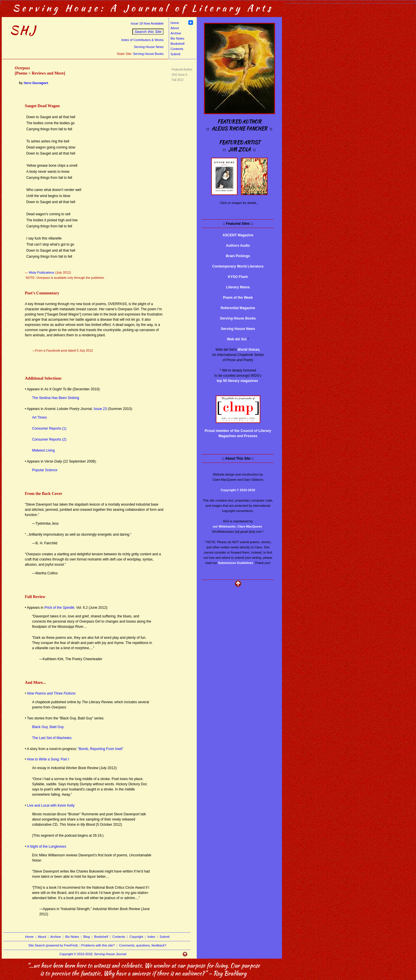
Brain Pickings (238, 256)
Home (175, 23)
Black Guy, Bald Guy (48, 727)
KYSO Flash (238, 277)
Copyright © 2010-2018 (238, 490)
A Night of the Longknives (47, 847)
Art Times (39, 417)
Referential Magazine (238, 308)
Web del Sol (237, 339)
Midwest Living (43, 450)
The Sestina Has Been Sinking (56, 398)
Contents (177, 49)
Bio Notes (177, 38)
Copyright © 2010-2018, (93, 954)
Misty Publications (41, 272)
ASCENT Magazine (238, 235)
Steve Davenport (36, 83)
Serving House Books (148, 54)
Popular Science (45, 470)
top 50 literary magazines (237, 381)
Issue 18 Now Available (147, 23)
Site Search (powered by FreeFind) (53, 945)
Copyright (136, 937)
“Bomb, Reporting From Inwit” (101, 749)
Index (151, 937)
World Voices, (249, 350)
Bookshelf (177, 44)
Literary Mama (238, 287)
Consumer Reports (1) (49, 428)
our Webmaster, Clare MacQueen (237, 526)
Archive (176, 33)
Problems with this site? (98, 945)
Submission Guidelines (236, 563)
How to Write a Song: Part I (48, 759)
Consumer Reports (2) (49, 439)
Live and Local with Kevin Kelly (50, 805)
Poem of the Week (238, 298)
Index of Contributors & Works (143, 40)
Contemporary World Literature (238, 266)
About (175, 28)
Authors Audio (238, 246)
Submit (175, 54)
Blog (87, 937)
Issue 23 (100, 409)
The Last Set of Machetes (52, 738)
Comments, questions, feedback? (143, 945)
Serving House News (149, 47)
